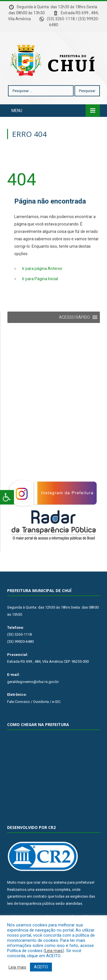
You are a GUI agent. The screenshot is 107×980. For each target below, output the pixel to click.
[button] (74, 317)
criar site (40, 882)
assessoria (45, 889)
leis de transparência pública (31, 903)
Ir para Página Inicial (40, 279)
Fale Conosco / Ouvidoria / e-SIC (34, 702)
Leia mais (54, 951)
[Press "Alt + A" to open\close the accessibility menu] (7, 497)
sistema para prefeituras (73, 882)
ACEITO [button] (41, 967)
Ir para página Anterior (42, 269)
